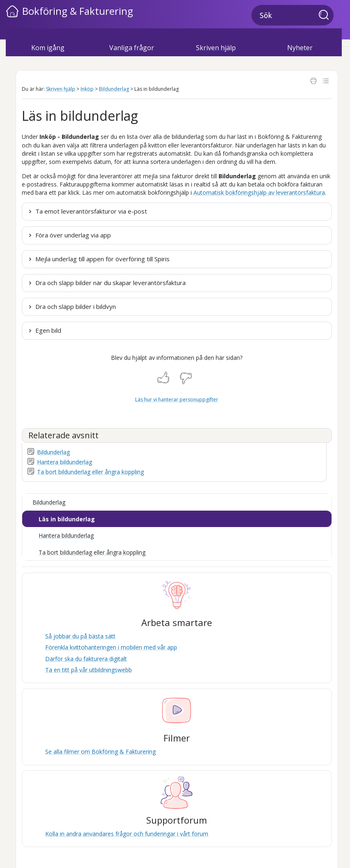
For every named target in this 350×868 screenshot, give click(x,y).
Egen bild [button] (48, 330)
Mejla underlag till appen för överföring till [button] (102, 259)
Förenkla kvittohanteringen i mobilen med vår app (111, 647)
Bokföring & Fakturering (78, 11)
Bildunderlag (114, 89)
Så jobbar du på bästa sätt (80, 636)
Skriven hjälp (216, 48)
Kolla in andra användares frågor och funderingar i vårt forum (127, 834)
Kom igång (48, 48)
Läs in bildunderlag (67, 519)
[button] (326, 16)
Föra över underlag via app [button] (73, 235)
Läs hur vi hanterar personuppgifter (177, 399)
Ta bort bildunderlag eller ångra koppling (90, 472)
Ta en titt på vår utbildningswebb (89, 670)
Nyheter (300, 48)
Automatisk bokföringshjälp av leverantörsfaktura (259, 192)
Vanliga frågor (132, 48)
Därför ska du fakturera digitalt (86, 659)
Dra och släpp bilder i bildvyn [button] (76, 306)
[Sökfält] (292, 15)
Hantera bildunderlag (64, 462)
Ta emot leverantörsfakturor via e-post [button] (91, 211)
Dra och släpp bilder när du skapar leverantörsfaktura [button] (111, 283)
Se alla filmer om (100, 752)
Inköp (87, 89)
